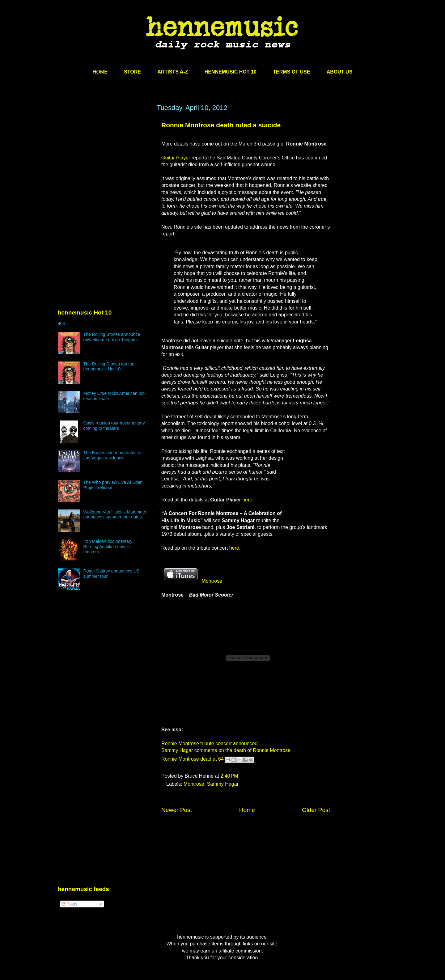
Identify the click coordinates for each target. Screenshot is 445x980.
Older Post (316, 810)
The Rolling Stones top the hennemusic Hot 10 (109, 367)
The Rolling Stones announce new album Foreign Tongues (112, 337)
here (247, 500)
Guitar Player (176, 158)
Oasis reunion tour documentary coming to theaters (114, 426)
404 (61, 323)
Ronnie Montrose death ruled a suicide (221, 125)
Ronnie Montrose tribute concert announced (209, 743)
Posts (69, 904)
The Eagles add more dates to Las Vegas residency (112, 455)
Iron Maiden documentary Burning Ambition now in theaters (108, 547)
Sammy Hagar (223, 784)
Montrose (192, 581)
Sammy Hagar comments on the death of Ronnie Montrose (226, 750)
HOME (100, 72)
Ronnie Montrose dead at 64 (193, 759)
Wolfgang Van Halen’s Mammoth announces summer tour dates (115, 515)
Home (247, 810)
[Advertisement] (104, 163)
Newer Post (177, 810)
